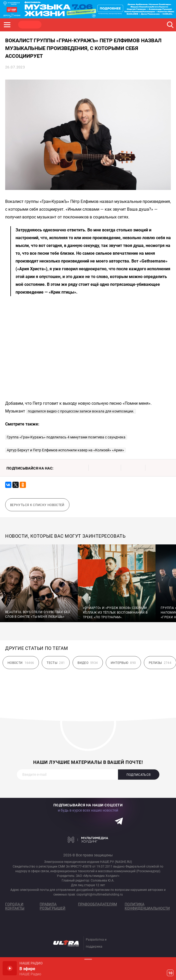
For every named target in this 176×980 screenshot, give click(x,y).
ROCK (54, 25)
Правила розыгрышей (52, 906)
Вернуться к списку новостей (37, 505)
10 (170, 973)
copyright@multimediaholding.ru (100, 894)
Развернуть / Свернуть (88, 959)
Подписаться (139, 775)
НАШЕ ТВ (128, 25)
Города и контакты (15, 906)
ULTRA (104, 25)
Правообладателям (97, 904)
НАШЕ (30, 25)
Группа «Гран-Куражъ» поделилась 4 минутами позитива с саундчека (66, 437)
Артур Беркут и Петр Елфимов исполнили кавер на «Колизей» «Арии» (65, 450)
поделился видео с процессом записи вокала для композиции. (81, 411)
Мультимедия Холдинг (88, 840)
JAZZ (79, 25)
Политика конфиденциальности (147, 906)
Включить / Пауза (10, 968)
